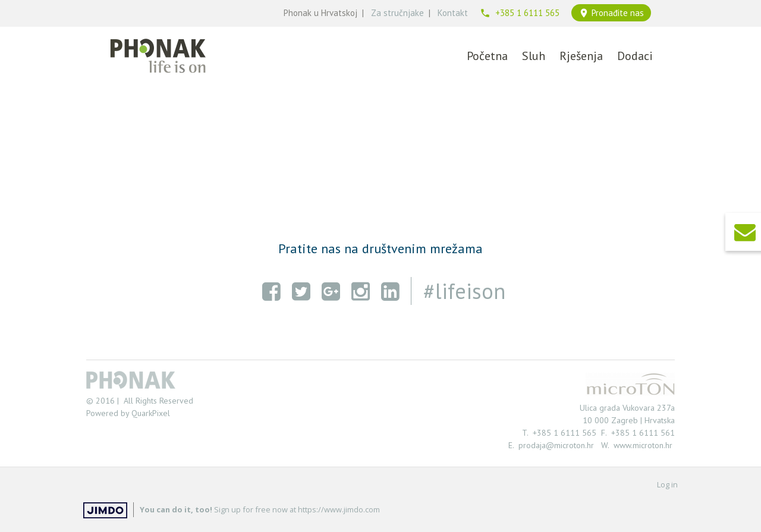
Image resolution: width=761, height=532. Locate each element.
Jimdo (105, 510)
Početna (487, 56)
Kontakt (453, 13)
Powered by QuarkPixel (128, 413)
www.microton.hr (643, 445)
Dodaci (635, 56)
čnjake (411, 13)
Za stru (385, 13)
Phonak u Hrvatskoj (320, 13)
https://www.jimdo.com (339, 509)
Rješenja (581, 56)
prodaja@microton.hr (559, 445)
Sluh (534, 56)
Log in (667, 484)
